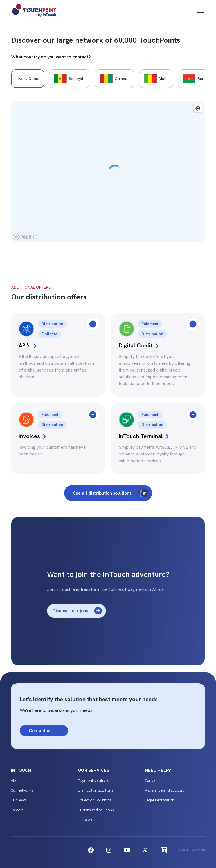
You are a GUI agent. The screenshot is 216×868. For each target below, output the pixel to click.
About (16, 781)
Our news (19, 800)
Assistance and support (164, 790)
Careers (17, 810)
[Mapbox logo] (25, 237)
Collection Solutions (94, 800)
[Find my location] (198, 108)
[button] (199, 10)
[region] (108, 172)
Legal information (160, 800)
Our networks (22, 790)
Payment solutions (93, 781)
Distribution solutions (95, 790)
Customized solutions (96, 810)
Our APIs (85, 820)
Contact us (154, 781)
